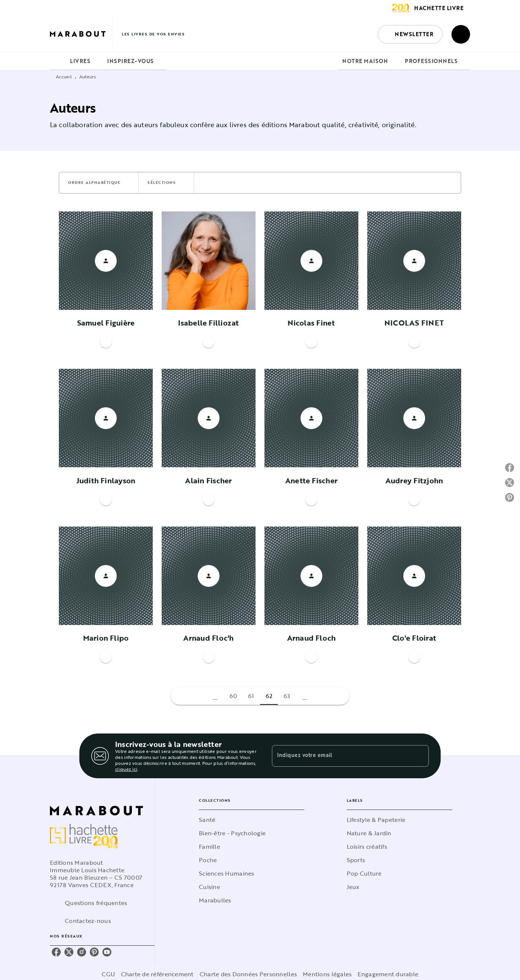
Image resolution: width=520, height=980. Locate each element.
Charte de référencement (157, 974)
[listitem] (56, 952)
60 (233, 696)
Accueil (64, 76)
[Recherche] (461, 34)
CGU (108, 974)
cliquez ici (126, 769)
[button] (410, 34)
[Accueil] (81, 34)
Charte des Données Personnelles (248, 974)
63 (287, 696)
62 (269, 696)
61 (251, 696)
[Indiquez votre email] (341, 756)
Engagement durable (388, 974)
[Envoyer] (420, 756)
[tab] (58, 61)
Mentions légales (327, 974)
